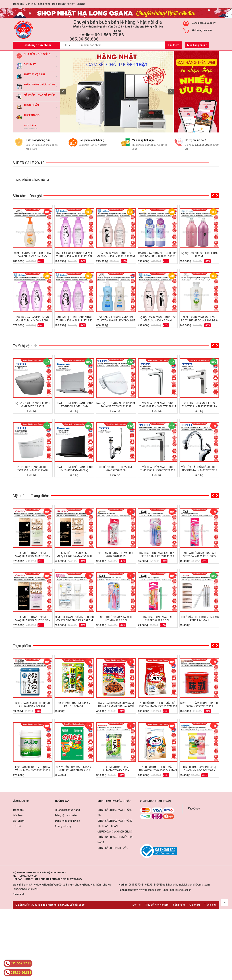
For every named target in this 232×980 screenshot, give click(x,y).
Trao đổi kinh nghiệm (63, 4)
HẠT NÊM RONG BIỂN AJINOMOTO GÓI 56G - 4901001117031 (116, 770)
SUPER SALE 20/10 (29, 163)
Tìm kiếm (174, 45)
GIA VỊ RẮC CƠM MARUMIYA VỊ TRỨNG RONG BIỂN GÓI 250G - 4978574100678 (74, 770)
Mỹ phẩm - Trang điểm (31, 496)
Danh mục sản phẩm (37, 45)
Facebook (194, 809)
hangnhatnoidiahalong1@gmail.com (189, 885)
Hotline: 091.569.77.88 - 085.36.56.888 (98, 37)
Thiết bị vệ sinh (25, 346)
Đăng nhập (198, 23)
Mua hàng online (197, 45)
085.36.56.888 (202, 145)
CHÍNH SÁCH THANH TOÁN (113, 848)
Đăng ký (211, 23)
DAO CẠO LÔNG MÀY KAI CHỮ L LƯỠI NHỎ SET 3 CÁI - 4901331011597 (116, 620)
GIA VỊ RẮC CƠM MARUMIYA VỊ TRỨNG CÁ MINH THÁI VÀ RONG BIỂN (116, 706)
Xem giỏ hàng (63, 826)
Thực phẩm (22, 646)
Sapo (82, 905)
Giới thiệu (31, 4)
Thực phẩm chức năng (31, 179)
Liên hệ (81, 4)
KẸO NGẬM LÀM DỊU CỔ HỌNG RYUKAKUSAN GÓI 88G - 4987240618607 (33, 706)
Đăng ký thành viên (66, 815)
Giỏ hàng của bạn (202, 30)
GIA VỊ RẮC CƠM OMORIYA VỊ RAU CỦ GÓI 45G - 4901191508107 (74, 706)
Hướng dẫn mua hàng (67, 810)
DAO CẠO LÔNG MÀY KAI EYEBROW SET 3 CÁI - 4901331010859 (158, 620)
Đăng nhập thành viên (68, 821)
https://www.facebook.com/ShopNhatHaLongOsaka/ (161, 890)
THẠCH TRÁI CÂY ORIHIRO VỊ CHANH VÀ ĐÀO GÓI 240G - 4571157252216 (199, 770)
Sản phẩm (44, 4)
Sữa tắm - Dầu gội (27, 196)
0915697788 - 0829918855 (144, 885)
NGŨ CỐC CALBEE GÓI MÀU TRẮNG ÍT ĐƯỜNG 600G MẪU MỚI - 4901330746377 (158, 770)
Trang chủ (18, 4)
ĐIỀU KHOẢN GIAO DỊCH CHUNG (115, 832)
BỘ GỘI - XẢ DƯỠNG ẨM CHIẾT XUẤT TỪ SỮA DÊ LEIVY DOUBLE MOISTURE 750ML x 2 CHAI (116, 321)
